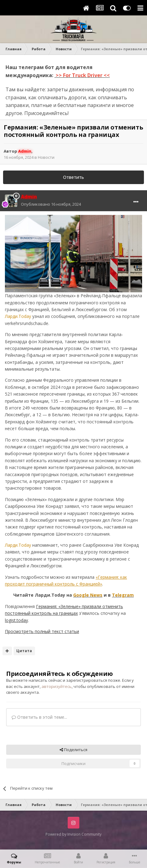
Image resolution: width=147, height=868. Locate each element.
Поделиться (73, 750)
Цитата (24, 651)
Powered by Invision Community (73, 834)
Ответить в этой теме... (39, 717)
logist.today (16, 620)
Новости (46, 157)
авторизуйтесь (57, 686)
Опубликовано (51, 204)
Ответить (73, 177)
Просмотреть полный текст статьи (42, 631)
